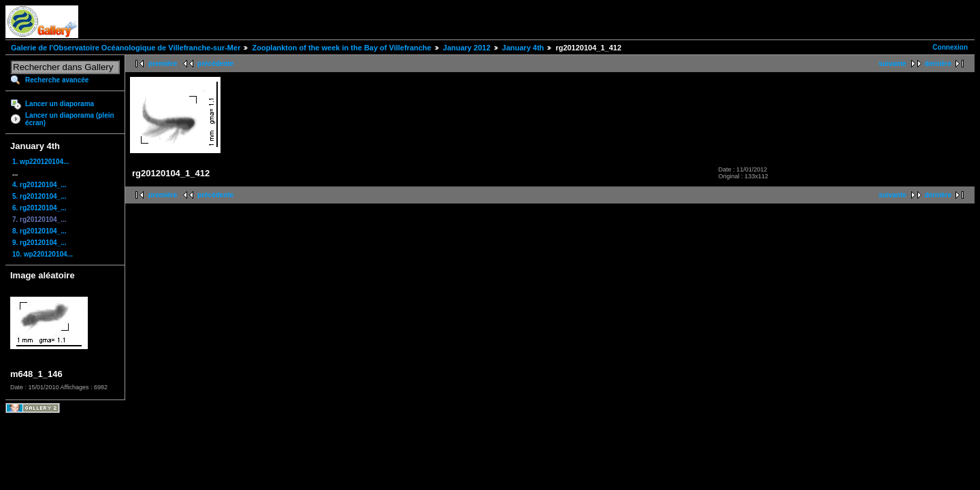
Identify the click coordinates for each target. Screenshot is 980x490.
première (163, 64)
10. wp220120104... (43, 254)
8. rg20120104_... (39, 231)
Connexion (950, 47)
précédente (215, 64)
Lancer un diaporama (60, 104)
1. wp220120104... (40, 162)
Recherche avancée (57, 80)
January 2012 (467, 48)
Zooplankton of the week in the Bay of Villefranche (341, 48)
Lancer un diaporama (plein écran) (70, 119)
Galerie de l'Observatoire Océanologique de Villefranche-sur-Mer (126, 48)
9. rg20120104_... (39, 243)
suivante (893, 64)
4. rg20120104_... (39, 185)
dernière (938, 64)
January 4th (523, 48)
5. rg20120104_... (39, 196)
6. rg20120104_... (39, 208)
